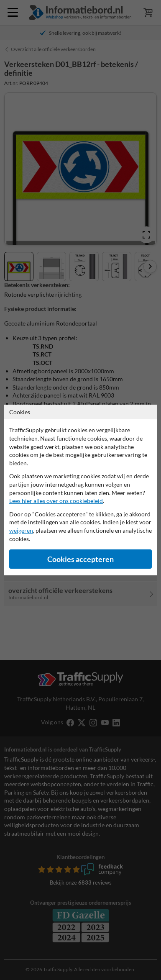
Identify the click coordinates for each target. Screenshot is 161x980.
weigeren (21, 530)
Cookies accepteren (80, 559)
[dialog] (80, 490)
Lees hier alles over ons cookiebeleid (56, 501)
